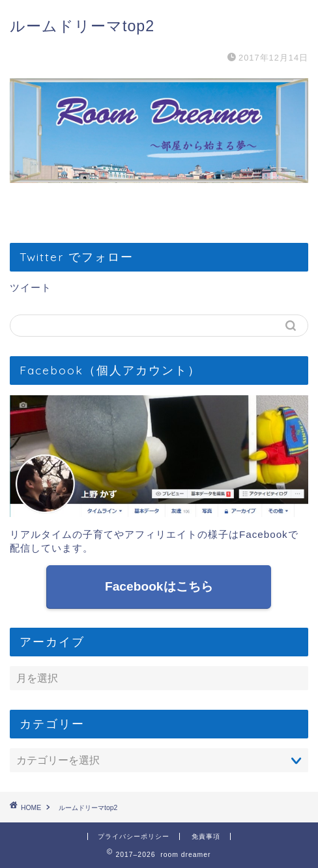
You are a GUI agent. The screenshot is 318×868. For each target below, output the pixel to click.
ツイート (31, 287)
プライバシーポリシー (134, 836)
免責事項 (206, 836)
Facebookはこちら (159, 586)
